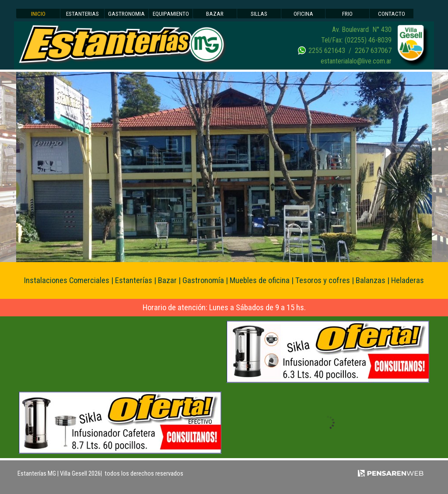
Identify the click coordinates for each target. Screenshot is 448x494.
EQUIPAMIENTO (171, 14)
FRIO (347, 14)
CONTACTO (392, 14)
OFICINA (303, 14)
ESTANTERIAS (82, 14)
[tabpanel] (331, 46)
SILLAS (259, 14)
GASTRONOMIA (126, 14)
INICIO (38, 14)
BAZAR (215, 14)
